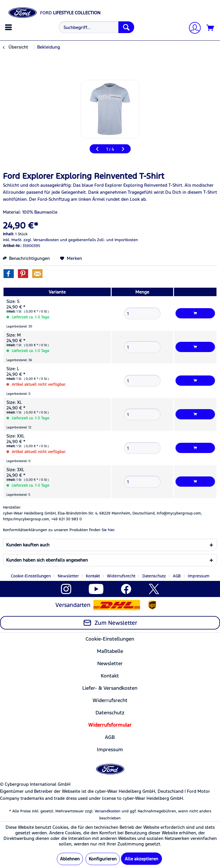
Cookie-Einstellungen (31, 576)
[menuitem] (9, 27)
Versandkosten (108, 811)
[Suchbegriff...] (96, 27)
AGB (177, 576)
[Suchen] (126, 27)
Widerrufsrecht (121, 576)
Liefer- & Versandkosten (110, 688)
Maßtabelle (110, 651)
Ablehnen (70, 859)
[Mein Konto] (192, 29)
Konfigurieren (103, 859)
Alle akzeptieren (141, 859)
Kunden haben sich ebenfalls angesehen (47, 560)
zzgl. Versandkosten (41, 240)
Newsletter (68, 576)
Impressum (199, 576)
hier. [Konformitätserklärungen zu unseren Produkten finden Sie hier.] (111, 530)
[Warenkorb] (211, 28)
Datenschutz (154, 576)
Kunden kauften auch (28, 545)
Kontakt (93, 576)
